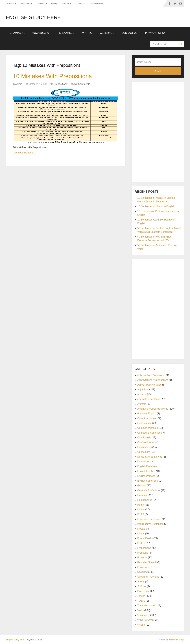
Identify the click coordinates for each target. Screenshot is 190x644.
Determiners (144, 462)
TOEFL (141, 601)
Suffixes (142, 586)
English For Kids (146, 471)
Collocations (144, 423)
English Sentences (148, 481)
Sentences (143, 567)
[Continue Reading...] (25, 153)
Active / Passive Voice (150, 385)
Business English (147, 414)
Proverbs (142, 558)
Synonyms (143, 591)
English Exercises (147, 466)
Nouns (141, 534)
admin (19, 84)
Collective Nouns (147, 418)
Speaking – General (148, 577)
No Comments (82, 84)
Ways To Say (144, 620)
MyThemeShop (176, 640)
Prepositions (61, 84)
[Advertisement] (158, 131)
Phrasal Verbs (145, 538)
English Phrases (146, 476)
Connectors (144, 452)
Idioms (141, 510)
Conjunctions (145, 447)
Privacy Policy (96, 4)
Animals (142, 404)
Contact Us (80, 4)
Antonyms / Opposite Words (153, 409)
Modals (141, 529)
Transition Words (147, 606)
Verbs (141, 610)
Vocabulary (25, 4)
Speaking (41, 4)
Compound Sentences (150, 433)
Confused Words (147, 442)
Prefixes (142, 543)
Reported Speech (147, 562)
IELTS (141, 514)
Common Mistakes (148, 428)
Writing (54, 4)
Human (141, 505)
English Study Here (33, 17)
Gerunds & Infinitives (149, 490)
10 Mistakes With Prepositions (52, 76)
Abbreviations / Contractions (153, 380)
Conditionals (144, 438)
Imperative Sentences (149, 519)
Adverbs (142, 394)
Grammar (10, 4)
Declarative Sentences (150, 457)
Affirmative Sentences (149, 399)
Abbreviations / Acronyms (151, 375)
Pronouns (143, 553)
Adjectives (143, 390)
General (66, 4)
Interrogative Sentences (150, 524)
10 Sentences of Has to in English (156, 206)
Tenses (141, 596)
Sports (141, 582)
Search (181, 44)
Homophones (145, 500)
